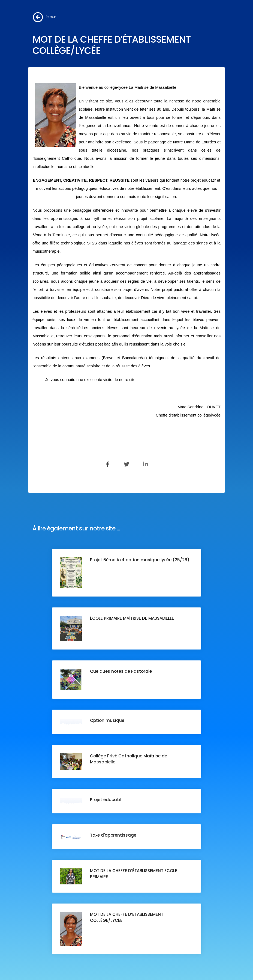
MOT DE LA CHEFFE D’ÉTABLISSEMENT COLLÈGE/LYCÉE (127, 917)
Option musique (107, 720)
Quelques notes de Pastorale (121, 671)
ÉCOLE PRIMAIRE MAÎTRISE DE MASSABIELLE (132, 618)
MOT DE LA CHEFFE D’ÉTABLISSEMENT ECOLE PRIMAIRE (134, 874)
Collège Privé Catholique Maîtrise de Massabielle (129, 759)
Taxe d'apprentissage (113, 835)
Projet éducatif (106, 800)
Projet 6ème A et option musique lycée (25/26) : (141, 560)
